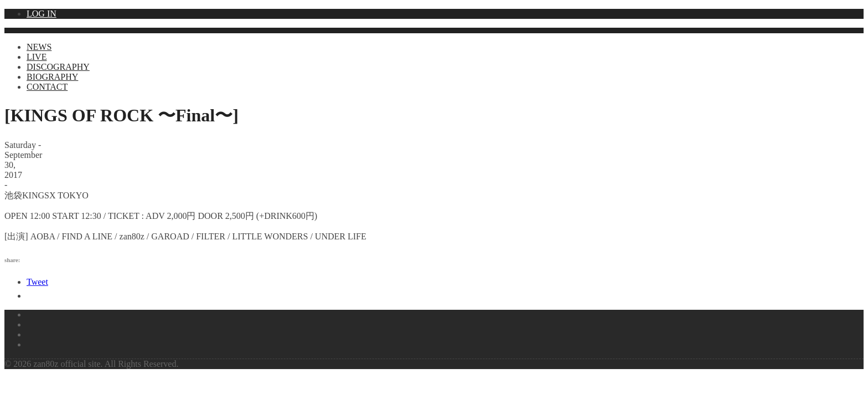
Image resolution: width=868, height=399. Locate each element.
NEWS (39, 47)
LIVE (37, 57)
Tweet (37, 282)
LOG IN (42, 14)
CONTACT (47, 87)
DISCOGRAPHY (58, 67)
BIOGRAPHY (52, 77)
